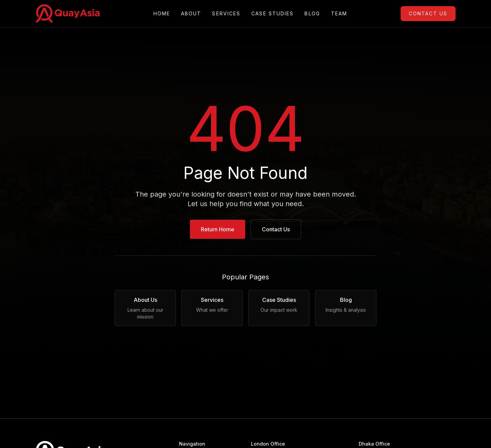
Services (226, 14)
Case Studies (272, 14)
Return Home (218, 229)
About (191, 14)
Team (339, 14)
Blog (312, 14)
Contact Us (428, 13)
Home (162, 14)
